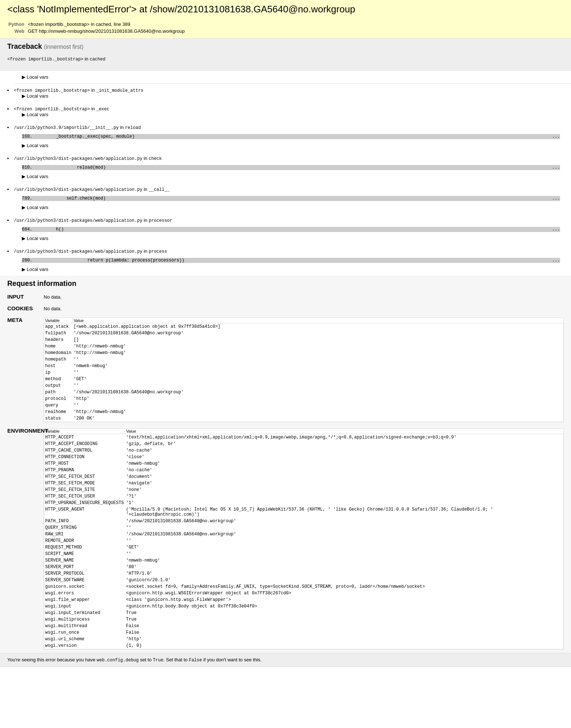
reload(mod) (298, 171)
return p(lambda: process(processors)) (298, 268)
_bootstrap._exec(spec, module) (298, 139)
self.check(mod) (298, 203)
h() (298, 236)
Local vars (35, 77)
